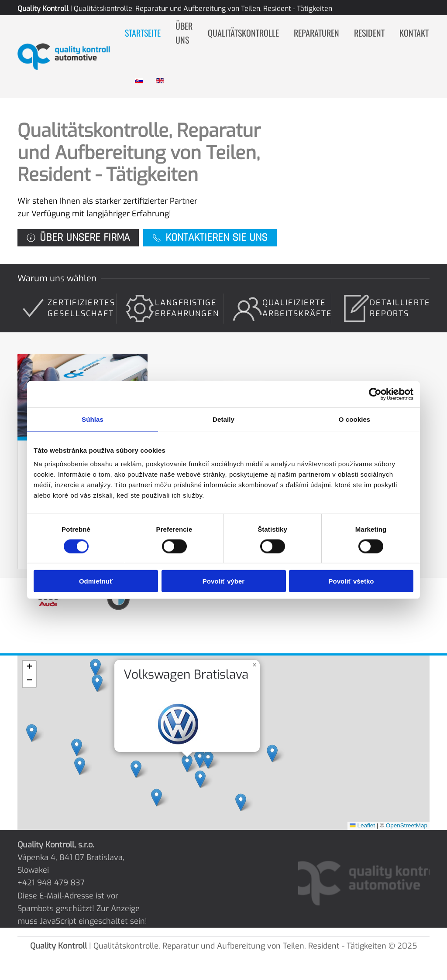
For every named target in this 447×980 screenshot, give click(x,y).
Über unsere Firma (78, 238)
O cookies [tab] (355, 419)
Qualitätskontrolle (243, 33)
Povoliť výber (223, 581)
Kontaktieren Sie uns (210, 238)
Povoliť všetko (351, 581)
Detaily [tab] (223, 419)
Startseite (143, 33)
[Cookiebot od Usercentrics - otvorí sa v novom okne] (375, 394)
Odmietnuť (96, 581)
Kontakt (414, 33)
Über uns (184, 33)
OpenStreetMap (396, 821)
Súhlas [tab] (93, 419)
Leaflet (355, 821)
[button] (189, 762)
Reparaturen (316, 33)
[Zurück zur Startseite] (71, 57)
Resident (369, 33)
